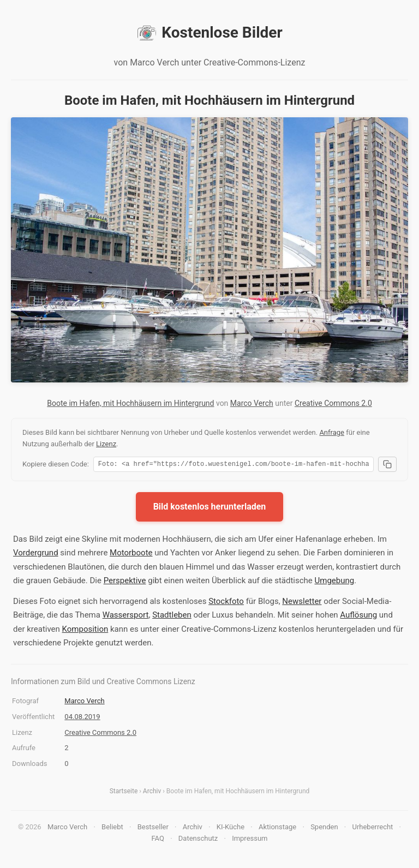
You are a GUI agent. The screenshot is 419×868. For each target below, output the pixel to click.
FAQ (157, 840)
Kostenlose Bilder (209, 33)
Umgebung (335, 582)
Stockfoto (226, 603)
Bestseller (153, 828)
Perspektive (125, 582)
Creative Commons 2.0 (333, 403)
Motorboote (131, 554)
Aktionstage (277, 828)
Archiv (152, 793)
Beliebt (112, 828)
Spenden (324, 828)
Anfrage (332, 432)
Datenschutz (198, 840)
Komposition (85, 631)
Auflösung (358, 616)
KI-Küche (231, 828)
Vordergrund (36, 554)
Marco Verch (252, 403)
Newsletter (302, 603)
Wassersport (126, 616)
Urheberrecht (372, 828)
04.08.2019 (82, 718)
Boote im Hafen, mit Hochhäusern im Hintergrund (130, 403)
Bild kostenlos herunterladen (210, 508)
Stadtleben (172, 616)
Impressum (250, 840)
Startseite (124, 793)
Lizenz (106, 444)
